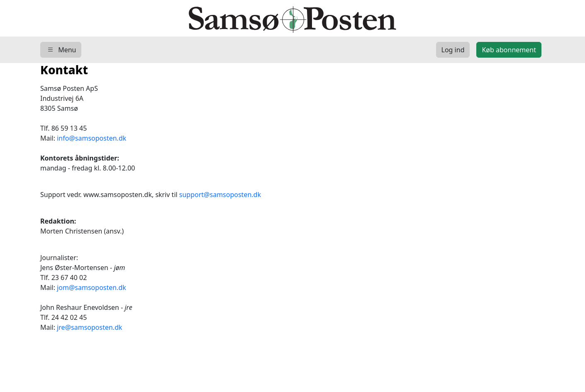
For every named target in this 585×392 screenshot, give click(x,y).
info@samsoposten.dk (91, 138)
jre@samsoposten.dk (89, 327)
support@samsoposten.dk (220, 195)
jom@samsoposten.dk (91, 287)
